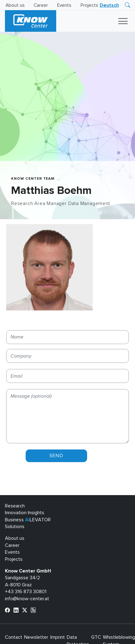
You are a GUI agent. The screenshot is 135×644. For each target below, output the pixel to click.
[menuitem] (109, 5)
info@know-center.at (27, 599)
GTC (96, 637)
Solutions (15, 527)
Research (15, 506)
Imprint (58, 637)
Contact (14, 637)
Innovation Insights (25, 513)
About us (15, 5)
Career (41, 5)
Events (64, 5)
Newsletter (36, 637)
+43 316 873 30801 (26, 592)
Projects (89, 5)
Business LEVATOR (28, 520)
